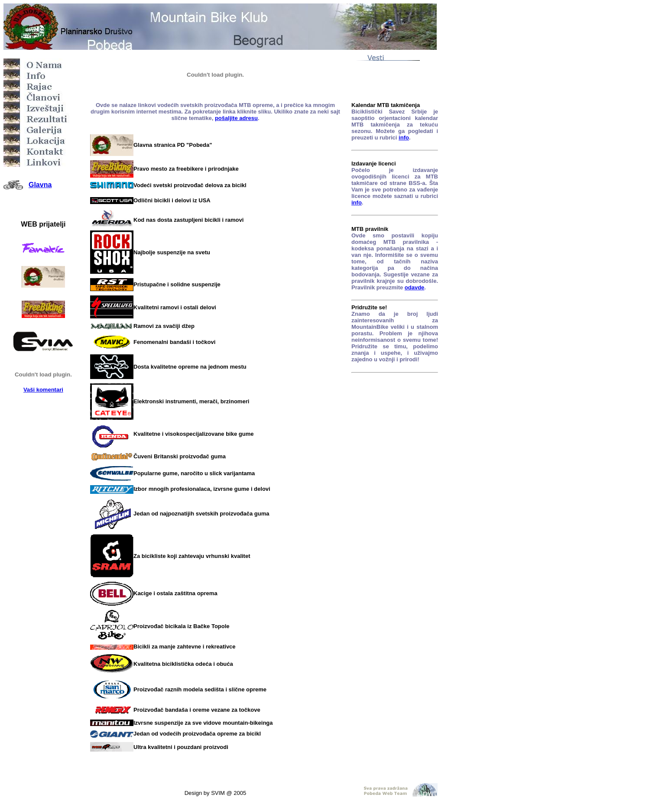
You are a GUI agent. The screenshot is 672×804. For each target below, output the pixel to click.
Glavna (40, 185)
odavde (415, 287)
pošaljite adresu (236, 118)
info (404, 138)
